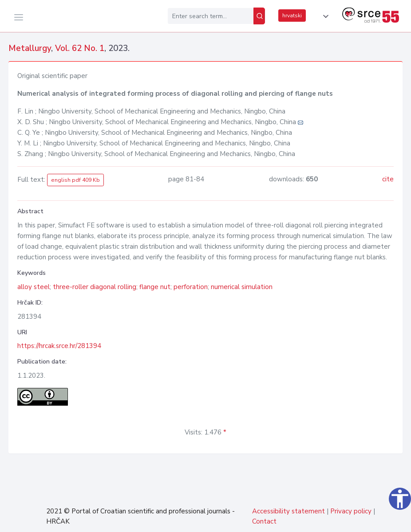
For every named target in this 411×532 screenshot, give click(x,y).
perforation (191, 287)
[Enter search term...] (211, 16)
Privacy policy (351, 511)
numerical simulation (242, 287)
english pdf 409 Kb (75, 180)
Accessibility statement (288, 511)
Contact (264, 521)
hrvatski (292, 16)
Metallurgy (30, 48)
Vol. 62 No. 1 (80, 48)
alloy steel (34, 287)
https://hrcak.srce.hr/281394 (59, 346)
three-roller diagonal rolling (95, 287)
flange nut (155, 287)
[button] (324, 16)
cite (388, 179)
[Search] (259, 16)
